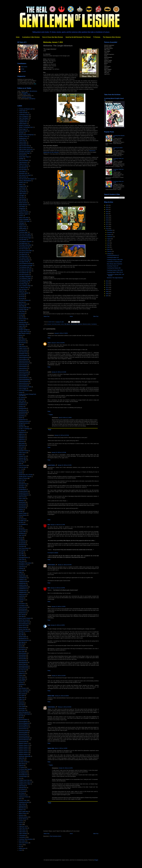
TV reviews (22, 767)
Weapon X (21, 810)
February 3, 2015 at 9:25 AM (64, 707)
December (110, 230)
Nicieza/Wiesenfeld (23, 668)
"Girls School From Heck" (25, 175)
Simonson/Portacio (23, 736)
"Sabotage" (22, 223)
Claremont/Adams (23, 356)
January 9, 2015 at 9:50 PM (58, 343)
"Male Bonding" (23, 199)
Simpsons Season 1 (24, 743)
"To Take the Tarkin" (24, 287)
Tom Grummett (22, 791)
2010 (107, 289)
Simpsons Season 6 (24, 755)
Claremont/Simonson (24, 383)
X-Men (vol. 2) (22, 826)
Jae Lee (21, 528)
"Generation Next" (23, 173)
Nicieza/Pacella (23, 661)
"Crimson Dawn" (23, 144)
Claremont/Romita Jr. (24, 378)
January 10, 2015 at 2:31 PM (64, 465)
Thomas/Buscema (23, 775)
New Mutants (22, 648)
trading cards (22, 848)
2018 (107, 222)
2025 (107, 207)
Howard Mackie (23, 515)
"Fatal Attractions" (23, 162)
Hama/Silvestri (22, 506)
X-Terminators (22, 836)
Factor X (21, 454)
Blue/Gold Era (22, 341)
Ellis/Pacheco (22, 445)
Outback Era (22, 673)
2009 (107, 292)
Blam (49, 625)
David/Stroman (22, 410)
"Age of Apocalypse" (24, 118)
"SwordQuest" (22, 230)
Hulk (20, 517)
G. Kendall (23, 71)
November (110, 232)
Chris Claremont (23, 352)
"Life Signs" (22, 195)
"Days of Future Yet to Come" (26, 149)
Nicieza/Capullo (23, 653)
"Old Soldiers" (22, 206)
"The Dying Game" (23, 243)
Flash (20, 464)
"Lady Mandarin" (23, 192)
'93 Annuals (22, 295)
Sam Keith (21, 705)
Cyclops (21, 392)
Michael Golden (23, 637)
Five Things (22, 462)
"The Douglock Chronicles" (25, 241)
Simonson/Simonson (24, 740)
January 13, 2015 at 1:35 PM (58, 607)
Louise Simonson (23, 607)
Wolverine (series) (87, 324)
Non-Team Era (22, 670)
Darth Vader (22, 401)
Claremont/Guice (23, 369)
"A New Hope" (22, 111)
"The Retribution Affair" (24, 267)
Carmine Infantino (23, 350)
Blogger (96, 860)
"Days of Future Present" (25, 148)
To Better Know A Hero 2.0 (25, 782)
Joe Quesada (22, 543)
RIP (20, 686)
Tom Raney (22, 793)
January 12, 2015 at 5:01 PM (64, 565)
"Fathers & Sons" (23, 164)
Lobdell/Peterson (23, 589)
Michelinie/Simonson (24, 640)
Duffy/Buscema (23, 432)
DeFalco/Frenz (22, 420)
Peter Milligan (22, 679)
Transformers (22, 795)
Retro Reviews (22, 688)
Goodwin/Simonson (24, 493)
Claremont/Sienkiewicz (24, 380)
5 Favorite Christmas (24, 300)
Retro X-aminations (24, 690)
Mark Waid (21, 616)
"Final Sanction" (23, 168)
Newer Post (47, 316)
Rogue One (22, 699)
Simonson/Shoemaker (24, 738)
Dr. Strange (22, 431)
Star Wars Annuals (23, 762)
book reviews (22, 841)
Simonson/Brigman (23, 725)
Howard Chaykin (23, 513)
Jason (49, 343)
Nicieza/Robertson (23, 662)
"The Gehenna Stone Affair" (25, 251)
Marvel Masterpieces (24, 624)
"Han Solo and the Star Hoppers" (27, 179)
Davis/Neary (22, 416)
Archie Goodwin (23, 319)
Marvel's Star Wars (23, 629)
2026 (107, 205)
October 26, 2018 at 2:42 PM (66, 768)
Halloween (21, 500)
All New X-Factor (23, 304)
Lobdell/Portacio (23, 591)
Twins (20, 799)
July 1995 (21, 552)
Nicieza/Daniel (22, 655)
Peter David (22, 677)
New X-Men (22, 651)
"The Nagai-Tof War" (24, 262)
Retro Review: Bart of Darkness (114, 264)
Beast (20, 337)
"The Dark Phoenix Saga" (25, 238)
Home (18, 37)
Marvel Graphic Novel (24, 622)
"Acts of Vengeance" (24, 116)
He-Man (21, 512)
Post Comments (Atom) (56, 836)
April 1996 (21, 317)
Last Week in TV (23, 565)
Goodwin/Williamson (24, 495)
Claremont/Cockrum (24, 361)
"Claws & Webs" (23, 142)
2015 (107, 228)
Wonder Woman (23, 819)
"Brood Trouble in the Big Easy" (26, 135)
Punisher (21, 683)
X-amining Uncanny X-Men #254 (115, 260)
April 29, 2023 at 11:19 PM (65, 418)
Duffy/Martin (22, 438)
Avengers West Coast (24, 332)
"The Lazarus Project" (24, 258)
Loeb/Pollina (22, 596)
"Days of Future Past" (24, 146)
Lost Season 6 (22, 605)
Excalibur (21, 449)
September (110, 237)
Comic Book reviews (56, 324)
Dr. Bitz (22, 69)
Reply (49, 338)
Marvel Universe (23, 628)
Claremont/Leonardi (24, 372)
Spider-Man (22, 758)
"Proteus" (21, 216)
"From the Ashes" (23, 170)
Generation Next (23, 484)
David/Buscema (23, 403)
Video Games (22, 804)
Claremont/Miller (23, 376)
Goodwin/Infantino (23, 491)
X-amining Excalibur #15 (113, 257)
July (108, 241)
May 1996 (21, 635)
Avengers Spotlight (23, 330)
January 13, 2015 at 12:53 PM (58, 588)
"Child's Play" (22, 140)
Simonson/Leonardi (24, 731)
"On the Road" (22, 210)
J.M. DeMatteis (22, 524)
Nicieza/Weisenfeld (23, 666)
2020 (107, 218)
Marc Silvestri (22, 615)
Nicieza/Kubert (22, 657)
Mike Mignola (67, 324)
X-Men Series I (22, 830)
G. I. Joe (21, 469)
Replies (51, 415)
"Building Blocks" (23, 138)
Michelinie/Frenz (23, 639)
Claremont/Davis (23, 367)
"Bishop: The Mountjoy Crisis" (26, 127)
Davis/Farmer (22, 414)
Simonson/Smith (23, 742)
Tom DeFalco (22, 789)
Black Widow (22, 339)
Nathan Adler (51, 696)
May (108, 245)
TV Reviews (97, 37)
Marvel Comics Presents (25, 618)
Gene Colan (22, 480)
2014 (107, 281)
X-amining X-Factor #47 (113, 266)
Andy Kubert (22, 311)
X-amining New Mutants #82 (114, 268)
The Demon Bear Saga (24, 769)
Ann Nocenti (22, 313)
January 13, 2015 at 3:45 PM (58, 625)
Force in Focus (22, 465)
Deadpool (21, 425)
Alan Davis (21, 302)
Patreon (21, 675)
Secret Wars (22, 708)
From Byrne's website (53, 553)
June (108, 243)
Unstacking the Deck (24, 802)
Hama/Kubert (22, 502)
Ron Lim (21, 701)
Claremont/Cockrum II (24, 363)
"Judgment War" (23, 186)
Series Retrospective (24, 712)
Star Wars (21, 760)
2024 (107, 209)
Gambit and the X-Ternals (25, 477)
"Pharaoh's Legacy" (24, 214)
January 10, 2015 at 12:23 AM (59, 372)
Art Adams (21, 321)
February (109, 251)
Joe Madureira (22, 541)
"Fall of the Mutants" (24, 160)
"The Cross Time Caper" (25, 234)
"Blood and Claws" (23, 131)
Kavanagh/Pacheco (24, 558)
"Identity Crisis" (23, 183)
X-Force (21, 823)
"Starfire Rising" (23, 229)
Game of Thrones (23, 478)
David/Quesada (23, 408)
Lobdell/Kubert (22, 583)
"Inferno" (21, 184)
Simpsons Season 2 (24, 747)
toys (20, 847)
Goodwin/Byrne (23, 489)
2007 (107, 296)
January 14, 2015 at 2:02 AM (59, 676)
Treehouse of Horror (24, 797)
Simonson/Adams (23, 719)
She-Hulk (21, 716)
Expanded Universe (24, 451)
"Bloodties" (21, 133)
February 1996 (22, 460)
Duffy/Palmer (22, 440)
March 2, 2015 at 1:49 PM (61, 748)
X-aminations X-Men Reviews (31, 37)
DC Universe (22, 397)
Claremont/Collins (23, 365)
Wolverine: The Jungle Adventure (115, 278)
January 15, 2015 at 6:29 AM (62, 696)
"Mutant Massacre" (23, 205)
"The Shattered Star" (24, 273)
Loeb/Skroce (22, 600)
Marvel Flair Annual (24, 620)
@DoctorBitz (25, 93)
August (109, 239)
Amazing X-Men (23, 310)
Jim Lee (21, 537)
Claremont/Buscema (24, 357)
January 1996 (22, 532)
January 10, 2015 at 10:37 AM (62, 435)
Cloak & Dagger (23, 389)
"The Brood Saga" (23, 232)
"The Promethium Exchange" (26, 265)
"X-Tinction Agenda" (24, 293)
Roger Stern (22, 697)
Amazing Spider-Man (24, 308)
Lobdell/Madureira (23, 587)
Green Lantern (22, 499)
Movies (21, 646)
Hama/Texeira (22, 508)
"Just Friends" (22, 188)
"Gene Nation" (22, 172)
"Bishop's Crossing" (24, 125)
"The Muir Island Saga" (24, 260)
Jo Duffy (21, 539)
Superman (21, 766)
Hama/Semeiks (23, 504)
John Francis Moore (24, 548)
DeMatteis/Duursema (24, 421)
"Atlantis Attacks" (23, 124)
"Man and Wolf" (23, 201)
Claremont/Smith (23, 385)
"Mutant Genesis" (23, 203)
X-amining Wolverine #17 (113, 255)
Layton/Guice (22, 567)
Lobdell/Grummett (23, 581)
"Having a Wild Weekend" (25, 181)
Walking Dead (22, 806)
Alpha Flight (22, 306)
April (108, 247)
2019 (107, 220)
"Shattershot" (22, 225)
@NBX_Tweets (27, 94)
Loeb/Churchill (22, 594)
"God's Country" (23, 177)
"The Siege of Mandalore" (25, 276)
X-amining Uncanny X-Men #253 (115, 270)
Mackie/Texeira (22, 613)
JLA (20, 526)
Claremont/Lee (22, 370)
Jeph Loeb (21, 535)
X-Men (20, 824)
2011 (107, 287)
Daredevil (21, 399)
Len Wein (21, 574)
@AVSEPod (32, 99)
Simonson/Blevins (23, 721)
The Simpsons (22, 771)
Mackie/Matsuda (23, 611)
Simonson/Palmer (23, 734)
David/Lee (21, 407)
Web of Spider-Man (24, 812)
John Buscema (22, 545)
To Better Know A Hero (24, 780)
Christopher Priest (23, 354)
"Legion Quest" (22, 194)
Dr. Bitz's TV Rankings (24, 429)
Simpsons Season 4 (24, 751)
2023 (107, 212)
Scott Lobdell (22, 707)
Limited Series (22, 576)
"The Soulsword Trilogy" (25, 280)
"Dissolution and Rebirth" (25, 151)
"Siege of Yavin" (23, 227)
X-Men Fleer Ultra (23, 828)
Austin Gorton (51, 465)
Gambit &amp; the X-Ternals (26, 475)
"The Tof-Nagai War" (24, 282)
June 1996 (21, 556)
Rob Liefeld (22, 696)
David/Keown (22, 405)
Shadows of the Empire (24, 714)
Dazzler (21, 418)
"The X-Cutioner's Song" (25, 286)
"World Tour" (22, 291)
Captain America (23, 348)
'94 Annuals (22, 297)
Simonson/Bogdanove (24, 723)
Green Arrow (22, 497)
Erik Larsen (22, 447)
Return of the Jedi (23, 692)
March (109, 249)
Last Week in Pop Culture (25, 563)
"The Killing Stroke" (24, 256)
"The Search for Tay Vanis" (25, 271)
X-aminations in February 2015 (114, 262)
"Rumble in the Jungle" (24, 221)
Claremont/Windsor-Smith (25, 387)
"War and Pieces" (23, 289)
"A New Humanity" (23, 113)
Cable (20, 345)
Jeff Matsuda (22, 534)
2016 (107, 226)
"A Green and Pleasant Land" (26, 109)
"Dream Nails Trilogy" (24, 157)
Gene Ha (21, 482)
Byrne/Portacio (22, 343)
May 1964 (21, 633)
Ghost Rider (22, 488)
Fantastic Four (22, 456)
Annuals (49, 324)
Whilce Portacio (23, 813)
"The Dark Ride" (23, 240)
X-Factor (21, 821)
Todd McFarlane (23, 788)
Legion (20, 572)
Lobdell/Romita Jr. (23, 592)
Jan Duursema (22, 530)
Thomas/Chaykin (23, 777)
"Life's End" (22, 197)
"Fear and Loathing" (24, 166)
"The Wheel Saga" (23, 284)
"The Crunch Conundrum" (25, 236)
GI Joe (20, 471)
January (109, 254)
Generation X (22, 486)
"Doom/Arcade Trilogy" (24, 153)
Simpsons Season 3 (24, 749)
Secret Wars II (22, 710)
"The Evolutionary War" (24, 247)
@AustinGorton (33, 91)
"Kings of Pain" (22, 190)
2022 (107, 214)
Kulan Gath (22, 559)
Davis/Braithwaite (23, 412)
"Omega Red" (22, 208)
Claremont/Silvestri (23, 381)
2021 (107, 216)
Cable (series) (22, 346)
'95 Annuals (22, 299)
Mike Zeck (21, 644)
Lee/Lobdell (22, 570)
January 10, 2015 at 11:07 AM (59, 452)
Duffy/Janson (22, 436)
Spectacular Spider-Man (25, 756)
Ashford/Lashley (23, 322)
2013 (107, 283)
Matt (49, 525)
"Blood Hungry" (23, 129)
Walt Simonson (74, 324)
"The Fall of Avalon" (24, 249)
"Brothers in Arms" (23, 136)
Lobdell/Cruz (22, 580)
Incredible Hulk (22, 521)
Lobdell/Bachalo (23, 578)
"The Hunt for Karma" (24, 253)
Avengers (21, 328)
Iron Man (21, 523)
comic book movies (23, 843)
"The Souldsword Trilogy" (25, 278)
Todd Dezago (22, 786)
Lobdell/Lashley (23, 585)
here (35, 84)
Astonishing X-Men (23, 324)
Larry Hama (22, 561)
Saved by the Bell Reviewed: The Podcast (78, 37)
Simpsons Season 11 (24, 745)
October (109, 235)
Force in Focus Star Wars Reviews (53, 37)
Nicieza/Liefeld (22, 659)
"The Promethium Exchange (26, 264)
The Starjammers (23, 773)
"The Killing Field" (23, 254)
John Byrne (22, 546)
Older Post (96, 316)
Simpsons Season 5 (24, 753)
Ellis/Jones (21, 442)
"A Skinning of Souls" (24, 114)
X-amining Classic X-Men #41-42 (115, 272)
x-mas (20, 850)
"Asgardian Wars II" (24, 120)
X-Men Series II (23, 832)
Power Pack (22, 681)
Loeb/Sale (21, 598)
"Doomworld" (22, 155)
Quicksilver (22, 685)
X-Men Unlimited (23, 834)
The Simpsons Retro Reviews (112, 37)
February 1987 (22, 458)
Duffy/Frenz (22, 434)
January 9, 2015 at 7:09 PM (61, 333)
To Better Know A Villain (25, 784)
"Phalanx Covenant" (24, 212)
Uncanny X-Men (23, 800)
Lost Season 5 (22, 604)
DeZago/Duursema (23, 423)
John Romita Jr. (23, 550)
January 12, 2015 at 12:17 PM (58, 525)
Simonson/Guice (23, 729)
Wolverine (80, 324)
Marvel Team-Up (23, 626)
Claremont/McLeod (23, 374)
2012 (107, 285)
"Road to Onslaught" (24, 219)
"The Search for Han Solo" (25, 269)
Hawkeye (21, 510)
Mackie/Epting (22, 609)
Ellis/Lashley (22, 443)
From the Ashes (23, 467)
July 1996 (21, 554)
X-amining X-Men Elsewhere (26, 839)
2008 (107, 294)
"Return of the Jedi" (24, 218)
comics (62, 324)
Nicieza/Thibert (22, 664)
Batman (21, 335)
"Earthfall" (21, 159)
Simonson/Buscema (24, 727)
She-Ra (21, 718)
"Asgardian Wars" (23, 122)
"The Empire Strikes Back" (25, 245)
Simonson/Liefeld (23, 732)
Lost (20, 602)
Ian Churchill (22, 519)
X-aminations (94, 324)
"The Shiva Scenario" (24, 275)
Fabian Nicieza (22, 453)
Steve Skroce (22, 764)
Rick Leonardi (22, 694)
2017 (107, 224)
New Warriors (22, 650)
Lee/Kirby (21, 569)
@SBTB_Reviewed (27, 97)
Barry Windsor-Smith (24, 333)
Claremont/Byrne (23, 359)
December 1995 (23, 427)
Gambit (21, 473)
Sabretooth (22, 703)
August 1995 (22, 326)
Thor (20, 778)
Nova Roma (22, 672)
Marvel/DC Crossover (24, 631)
